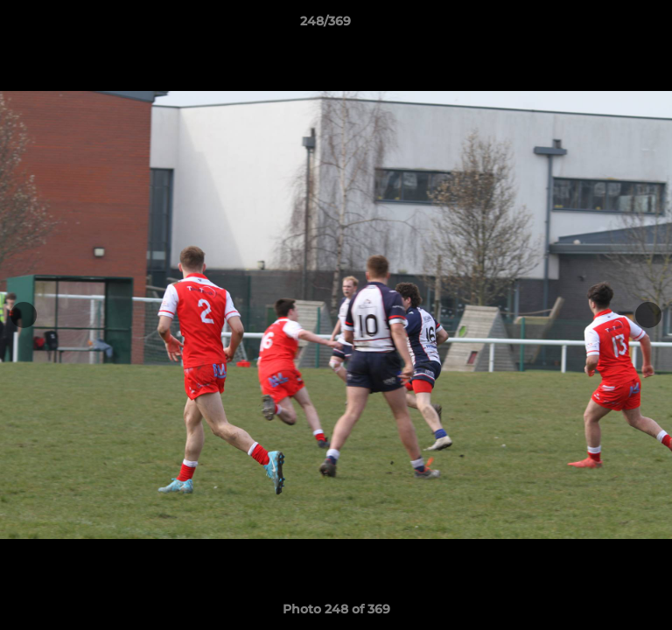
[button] (609, 25)
